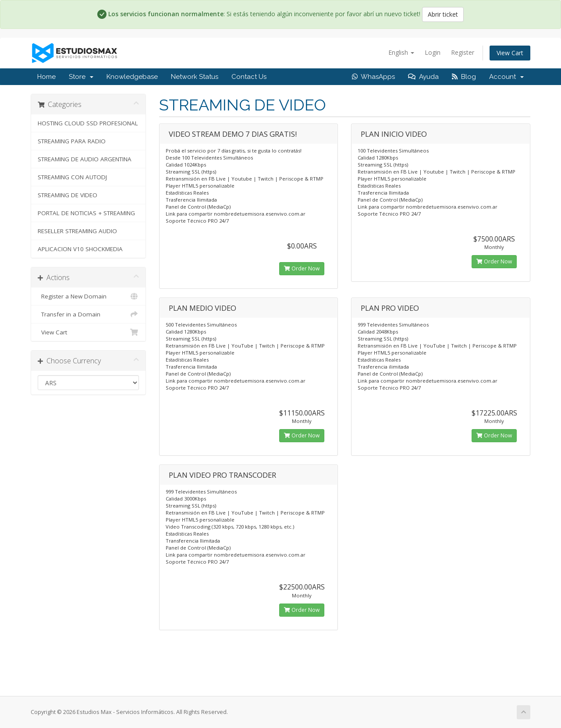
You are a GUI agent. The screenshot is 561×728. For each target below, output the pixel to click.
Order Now (302, 268)
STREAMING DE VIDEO (67, 195)
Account (506, 77)
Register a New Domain (88, 296)
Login (433, 52)
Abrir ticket (443, 14)
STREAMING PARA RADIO (72, 141)
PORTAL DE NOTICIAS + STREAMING (86, 213)
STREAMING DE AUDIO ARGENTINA (85, 159)
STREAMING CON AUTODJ (72, 177)
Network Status (195, 77)
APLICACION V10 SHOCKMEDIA (80, 249)
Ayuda (423, 77)
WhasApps (373, 77)
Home (46, 77)
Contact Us (249, 77)
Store (81, 77)
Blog (464, 77)
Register (463, 52)
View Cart (510, 53)
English (401, 52)
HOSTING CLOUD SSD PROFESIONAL (88, 123)
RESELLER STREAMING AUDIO (77, 231)
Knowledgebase (132, 77)
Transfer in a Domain (88, 314)
